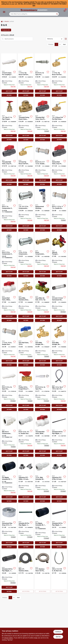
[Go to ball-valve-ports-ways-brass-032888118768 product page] (59, 75)
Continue (58, 632)
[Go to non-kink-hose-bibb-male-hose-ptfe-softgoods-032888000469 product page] (42, 301)
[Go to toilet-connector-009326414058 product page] (59, 572)
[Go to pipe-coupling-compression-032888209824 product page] (26, 255)
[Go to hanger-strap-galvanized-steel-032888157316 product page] (9, 526)
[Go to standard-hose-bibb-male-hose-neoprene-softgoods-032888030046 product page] (26, 301)
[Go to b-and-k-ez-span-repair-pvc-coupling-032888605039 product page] (9, 390)
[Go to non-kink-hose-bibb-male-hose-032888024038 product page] (59, 345)
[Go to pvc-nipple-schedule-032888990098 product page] (42, 526)
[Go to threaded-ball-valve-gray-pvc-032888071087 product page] (9, 165)
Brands (7, 21)
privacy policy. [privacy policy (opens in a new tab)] (9, 638)
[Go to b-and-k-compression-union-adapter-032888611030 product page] (42, 481)
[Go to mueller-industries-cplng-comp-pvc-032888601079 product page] (59, 210)
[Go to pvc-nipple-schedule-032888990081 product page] (59, 526)
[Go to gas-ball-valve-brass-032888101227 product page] (26, 390)
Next (64, 44)
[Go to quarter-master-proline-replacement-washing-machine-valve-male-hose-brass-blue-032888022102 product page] (42, 210)
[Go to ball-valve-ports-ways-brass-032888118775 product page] (26, 75)
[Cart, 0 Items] (64, 11)
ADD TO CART (9, 91)
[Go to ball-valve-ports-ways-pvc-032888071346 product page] (42, 435)
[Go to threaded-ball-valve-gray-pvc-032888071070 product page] (42, 120)
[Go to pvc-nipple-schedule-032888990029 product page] (9, 572)
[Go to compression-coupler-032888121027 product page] (42, 255)
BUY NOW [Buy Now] (9, 95)
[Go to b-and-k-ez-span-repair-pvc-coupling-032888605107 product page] (9, 75)
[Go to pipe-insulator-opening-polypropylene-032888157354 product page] (26, 481)
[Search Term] (34, 14)
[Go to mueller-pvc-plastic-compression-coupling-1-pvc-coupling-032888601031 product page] (26, 435)
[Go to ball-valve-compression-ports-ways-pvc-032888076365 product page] (9, 301)
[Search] (57, 14)
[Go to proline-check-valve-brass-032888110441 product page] (26, 120)
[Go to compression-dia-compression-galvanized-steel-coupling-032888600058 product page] (9, 210)
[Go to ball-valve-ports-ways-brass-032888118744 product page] (26, 165)
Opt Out (58, 637)
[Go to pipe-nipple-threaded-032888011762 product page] (59, 301)
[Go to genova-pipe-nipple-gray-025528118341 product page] (59, 435)
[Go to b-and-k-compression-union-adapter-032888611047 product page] (9, 435)
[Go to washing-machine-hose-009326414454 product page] (42, 572)
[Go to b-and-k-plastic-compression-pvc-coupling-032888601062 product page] (9, 345)
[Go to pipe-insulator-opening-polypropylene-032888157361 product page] (59, 481)
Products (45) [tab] (6, 30)
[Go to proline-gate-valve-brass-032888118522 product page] (9, 120)
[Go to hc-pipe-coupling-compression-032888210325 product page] (26, 210)
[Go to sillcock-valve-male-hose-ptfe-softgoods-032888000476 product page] (59, 255)
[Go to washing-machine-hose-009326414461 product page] (26, 572)
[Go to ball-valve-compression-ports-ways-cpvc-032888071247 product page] (26, 345)
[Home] (2, 21)
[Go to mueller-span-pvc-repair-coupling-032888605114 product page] (42, 75)
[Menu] (4, 12)
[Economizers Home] (29, 10)
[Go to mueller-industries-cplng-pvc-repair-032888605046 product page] (42, 390)
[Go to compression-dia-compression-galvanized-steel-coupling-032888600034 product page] (9, 255)
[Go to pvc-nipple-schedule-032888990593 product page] (9, 481)
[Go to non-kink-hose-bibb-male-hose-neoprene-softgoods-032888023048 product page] (42, 345)
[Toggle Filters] (66, 39)
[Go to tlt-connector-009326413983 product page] (59, 390)
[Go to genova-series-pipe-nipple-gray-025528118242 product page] (26, 526)
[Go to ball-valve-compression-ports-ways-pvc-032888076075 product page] (59, 165)
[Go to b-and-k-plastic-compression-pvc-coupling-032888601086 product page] (42, 165)
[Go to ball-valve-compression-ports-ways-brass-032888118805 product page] (59, 120)
